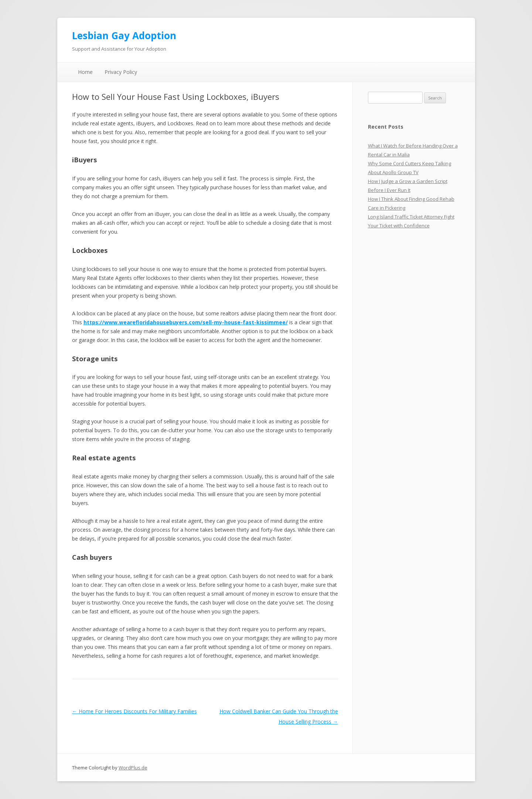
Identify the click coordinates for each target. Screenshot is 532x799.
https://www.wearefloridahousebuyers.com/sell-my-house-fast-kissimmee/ (186, 322)
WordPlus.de (133, 768)
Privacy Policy (121, 72)
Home (85, 72)
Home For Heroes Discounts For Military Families (134, 711)
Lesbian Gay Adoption (124, 35)
